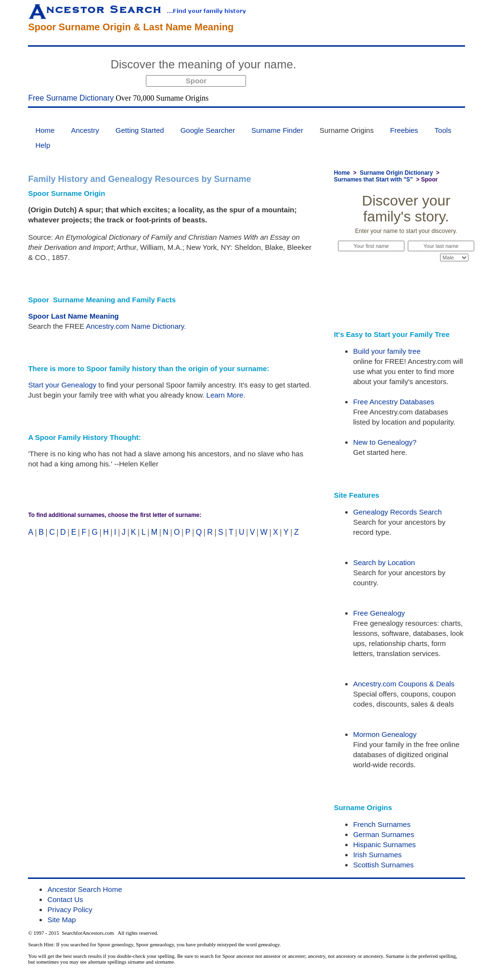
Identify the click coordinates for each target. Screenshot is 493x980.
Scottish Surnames (383, 865)
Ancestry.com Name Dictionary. (136, 326)
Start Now (336, 66)
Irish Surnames (377, 855)
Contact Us (65, 899)
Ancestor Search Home (84, 889)
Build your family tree (387, 351)
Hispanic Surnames (384, 845)
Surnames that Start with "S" (373, 180)
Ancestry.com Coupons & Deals (404, 684)
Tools (443, 130)
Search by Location (384, 562)
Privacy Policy (70, 909)
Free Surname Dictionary (71, 98)
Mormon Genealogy (385, 734)
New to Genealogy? (385, 442)
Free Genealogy (379, 613)
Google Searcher (208, 130)
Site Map (61, 920)
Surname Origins (347, 130)
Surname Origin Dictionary (396, 173)
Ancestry (85, 130)
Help (43, 145)
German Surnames (383, 834)
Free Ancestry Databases (393, 402)
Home (45, 130)
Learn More (225, 395)
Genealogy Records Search (397, 512)
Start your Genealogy (62, 385)
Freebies (404, 130)
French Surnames (382, 824)
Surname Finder (277, 130)
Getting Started (140, 130)
